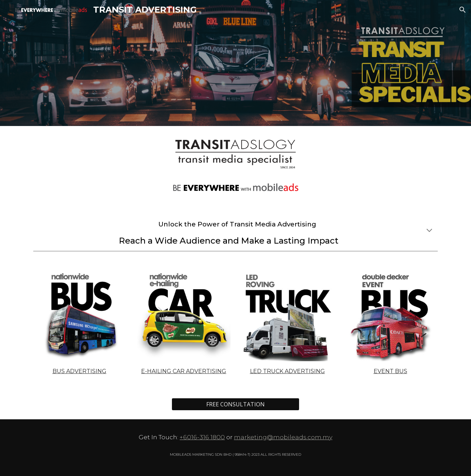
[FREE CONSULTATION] (235, 404)
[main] (235, 231)
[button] (463, 10)
